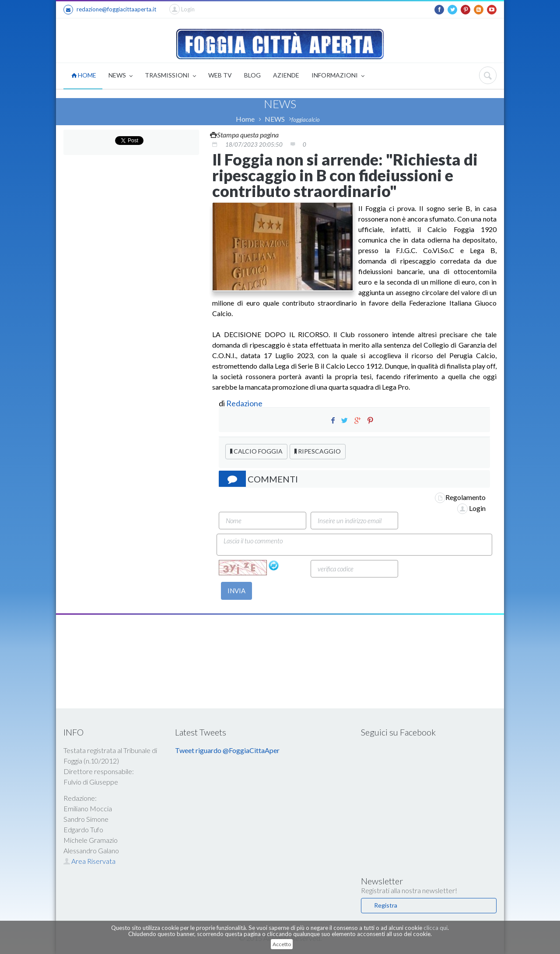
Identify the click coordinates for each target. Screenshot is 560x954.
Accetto (282, 944)
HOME (84, 75)
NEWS (121, 76)
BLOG (252, 75)
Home (245, 119)
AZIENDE (286, 75)
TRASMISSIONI (170, 76)
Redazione (245, 403)
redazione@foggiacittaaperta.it (110, 10)
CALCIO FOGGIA (256, 451)
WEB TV (220, 75)
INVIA (236, 591)
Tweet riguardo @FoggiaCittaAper (227, 750)
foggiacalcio (306, 120)
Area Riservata (89, 861)
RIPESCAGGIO (318, 451)
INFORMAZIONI (338, 76)
